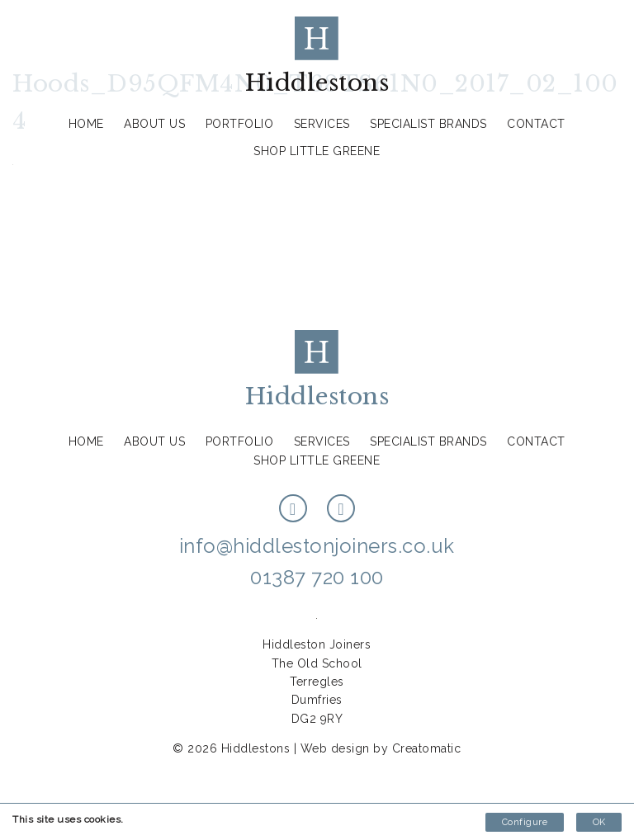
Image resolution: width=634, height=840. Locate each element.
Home (86, 124)
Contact (536, 124)
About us (154, 124)
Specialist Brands (428, 124)
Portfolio (240, 124)
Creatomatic (427, 748)
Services (322, 124)
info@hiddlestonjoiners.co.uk (317, 546)
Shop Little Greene (317, 151)
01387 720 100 (317, 577)
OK (599, 822)
